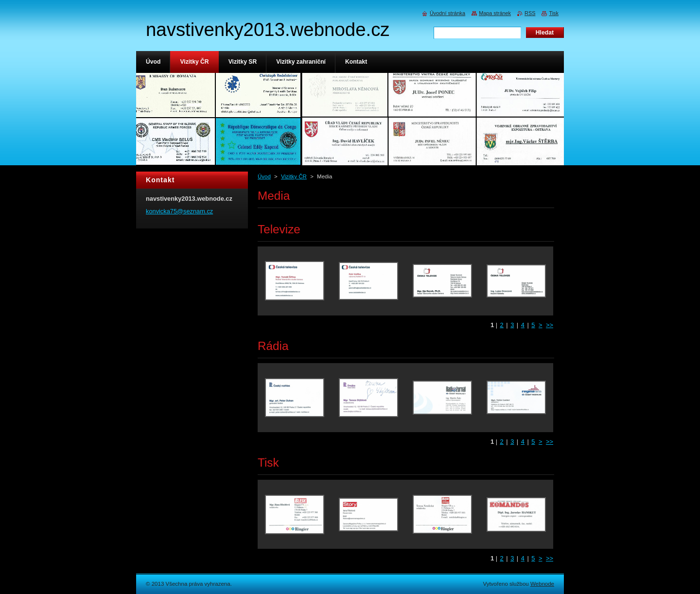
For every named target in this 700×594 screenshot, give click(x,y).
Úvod (264, 176)
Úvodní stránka (447, 13)
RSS (530, 13)
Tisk (554, 13)
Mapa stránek (495, 13)
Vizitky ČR (294, 176)
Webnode (542, 584)
